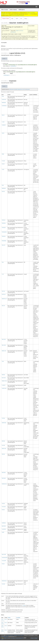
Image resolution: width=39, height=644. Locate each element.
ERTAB (3, 454)
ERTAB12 (4, 472)
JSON (17, 19)
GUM (3, 169)
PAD (3, 185)
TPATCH (4, 220)
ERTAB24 (4, 478)
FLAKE (3, 161)
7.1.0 (29, 14)
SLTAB (3, 503)
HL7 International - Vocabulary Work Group (14, 635)
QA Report (13, 638)
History (26, 19)
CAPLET (4, 385)
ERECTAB (4, 448)
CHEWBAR (4, 106)
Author (9, 617)
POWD (3, 510)
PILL (3, 262)
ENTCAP (4, 294)
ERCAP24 (4, 345)
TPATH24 (4, 227)
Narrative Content (6, 19)
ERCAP (3, 305)
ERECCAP (4, 351)
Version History (19, 638)
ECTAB (3, 445)
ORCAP (3, 291)
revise (6, 619)
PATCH (3, 191)
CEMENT (4, 125)
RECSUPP (4, 554)
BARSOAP (4, 99)
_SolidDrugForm (13, 66)
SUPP (3, 532)
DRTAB (3, 441)
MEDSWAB (4, 581)
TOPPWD (4, 523)
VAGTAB (4, 506)
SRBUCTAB (4, 381)
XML (12, 19)
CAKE (3, 122)
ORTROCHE (4, 484)
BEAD (3, 115)
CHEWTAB (4, 388)
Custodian (18, 617)
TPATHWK (4, 241)
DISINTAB (4, 423)
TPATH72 (4, 236)
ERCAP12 (4, 339)
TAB (3, 361)
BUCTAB (4, 378)
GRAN (3, 164)
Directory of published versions (17, 15)
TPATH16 (4, 223)
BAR (3, 96)
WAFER (3, 584)
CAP (3, 274)
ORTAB (3, 375)
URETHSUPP (5, 557)
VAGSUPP (4, 560)
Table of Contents (7, 638)
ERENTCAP (4, 299)
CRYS (3, 133)
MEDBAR (4, 102)
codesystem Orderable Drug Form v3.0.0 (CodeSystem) (19, 89)
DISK (3, 154)
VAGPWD (4, 529)
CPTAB (3, 418)
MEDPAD (4, 188)
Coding (24, 605)
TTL (21, 19)
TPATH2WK (4, 232)
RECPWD (4, 526)
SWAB (3, 564)
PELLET (4, 245)
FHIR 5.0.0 (5, 636)
